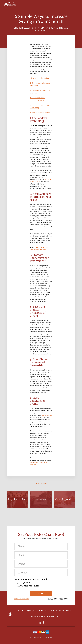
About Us (41, 499)
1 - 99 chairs (26, 583)
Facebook (44, 622)
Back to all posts (41, 483)
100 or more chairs (29, 586)
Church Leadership (25, 28)
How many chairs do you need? (31, 580)
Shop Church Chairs (17, 499)
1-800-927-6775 (61, 599)
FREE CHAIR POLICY (21, 599)
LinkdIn (40, 622)
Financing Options (65, 499)
